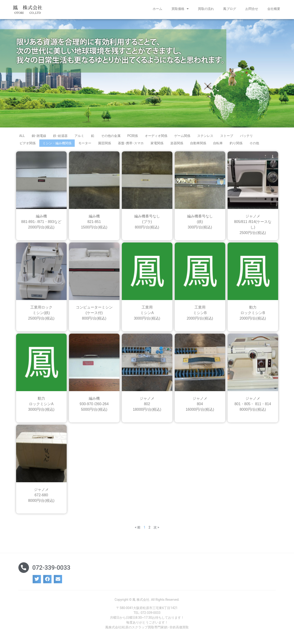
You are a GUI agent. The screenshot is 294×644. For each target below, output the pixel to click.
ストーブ (227, 137)
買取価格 (180, 9)
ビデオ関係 (28, 145)
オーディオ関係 (156, 137)
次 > (156, 529)
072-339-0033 (51, 569)
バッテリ (246, 137)
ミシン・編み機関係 (57, 145)
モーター (85, 145)
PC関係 (133, 137)
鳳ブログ (230, 9)
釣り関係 (236, 145)
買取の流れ (206, 9)
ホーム (157, 9)
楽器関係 (177, 145)
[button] (37, 581)
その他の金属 (111, 137)
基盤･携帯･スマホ (131, 145)
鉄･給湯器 (60, 137)
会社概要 (274, 9)
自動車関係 (198, 145)
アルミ (79, 137)
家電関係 (157, 145)
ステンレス (205, 137)
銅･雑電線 (39, 137)
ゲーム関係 (182, 137)
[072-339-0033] (24, 569)
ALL (22, 137)
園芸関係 (105, 145)
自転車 (218, 145)
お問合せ (252, 9)
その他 (254, 145)
